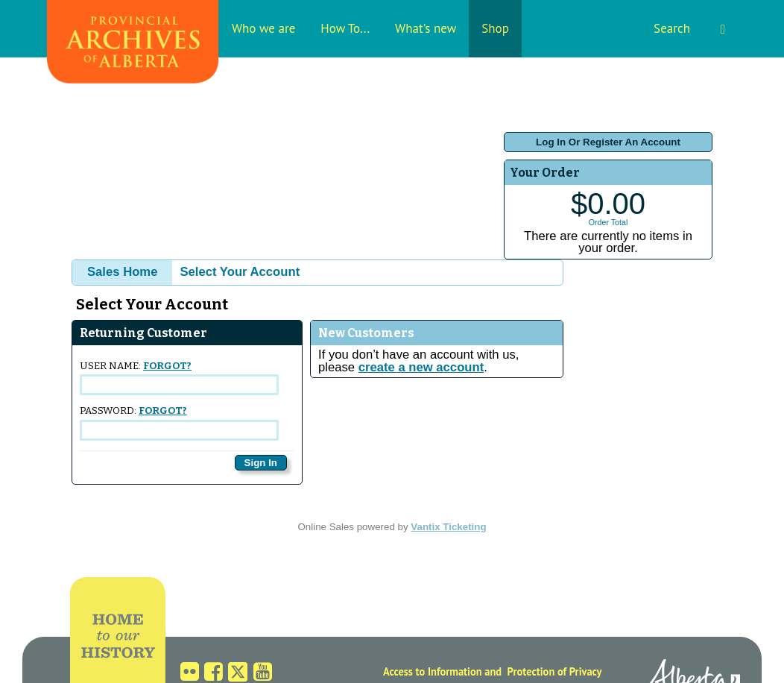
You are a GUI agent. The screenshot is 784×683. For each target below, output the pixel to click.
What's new (426, 28)
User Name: (179, 378)
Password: (179, 422)
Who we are (263, 28)
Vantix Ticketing (448, 527)
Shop (495, 28)
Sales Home (122, 272)
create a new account (421, 367)
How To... (345, 28)
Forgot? (167, 366)
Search (689, 28)
